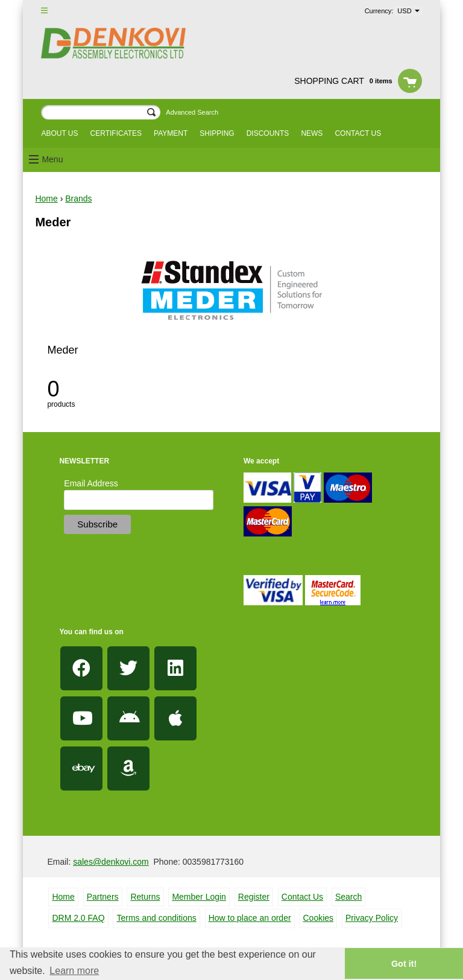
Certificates (116, 133)
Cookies (318, 918)
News (312, 133)
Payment (171, 133)
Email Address (91, 483)
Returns (145, 897)
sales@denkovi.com (111, 862)
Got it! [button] (404, 964)
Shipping (217, 133)
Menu (52, 159)
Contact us (358, 133)
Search (348, 897)
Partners (103, 897)
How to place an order (250, 918)
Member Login (199, 897)
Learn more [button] (74, 971)
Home (46, 199)
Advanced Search (192, 112)
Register (254, 897)
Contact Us (302, 897)
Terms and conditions (156, 918)
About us (59, 133)
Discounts (268, 133)
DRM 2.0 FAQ (78, 918)
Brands (78, 199)
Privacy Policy (372, 918)
